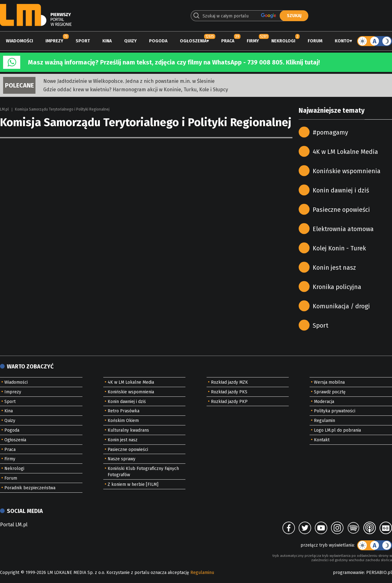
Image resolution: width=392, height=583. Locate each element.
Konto (342, 41)
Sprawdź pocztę (330, 392)
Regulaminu (202, 573)
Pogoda (158, 41)
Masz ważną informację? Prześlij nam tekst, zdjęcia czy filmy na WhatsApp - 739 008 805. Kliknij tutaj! (174, 62)
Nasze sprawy (121, 459)
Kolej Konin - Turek (339, 248)
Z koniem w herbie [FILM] (133, 484)
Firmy (253, 41)
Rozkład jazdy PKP (229, 402)
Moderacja (324, 402)
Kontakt (322, 440)
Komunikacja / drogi (341, 306)
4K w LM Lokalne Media (345, 152)
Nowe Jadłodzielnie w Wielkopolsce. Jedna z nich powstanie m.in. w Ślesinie (129, 81)
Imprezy (54, 41)
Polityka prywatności (335, 411)
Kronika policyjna (337, 287)
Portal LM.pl (14, 525)
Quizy (130, 41)
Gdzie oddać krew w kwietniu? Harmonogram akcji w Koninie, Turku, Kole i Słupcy (136, 90)
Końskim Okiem (123, 421)
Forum (315, 41)
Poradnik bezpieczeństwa (30, 488)
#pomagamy (330, 132)
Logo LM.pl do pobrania (337, 430)
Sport (83, 41)
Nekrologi (283, 41)
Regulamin (324, 421)
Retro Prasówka (124, 411)
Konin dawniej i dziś (341, 190)
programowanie (348, 573)
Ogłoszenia (193, 41)
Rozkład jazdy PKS (229, 392)
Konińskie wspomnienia (347, 171)
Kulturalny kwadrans (128, 430)
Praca (228, 41)
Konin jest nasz (334, 268)
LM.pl (4, 109)
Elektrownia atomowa (343, 229)
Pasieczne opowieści (341, 210)
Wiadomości (19, 41)
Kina (107, 41)
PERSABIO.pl (379, 573)
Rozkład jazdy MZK (229, 382)
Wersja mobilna (329, 382)
